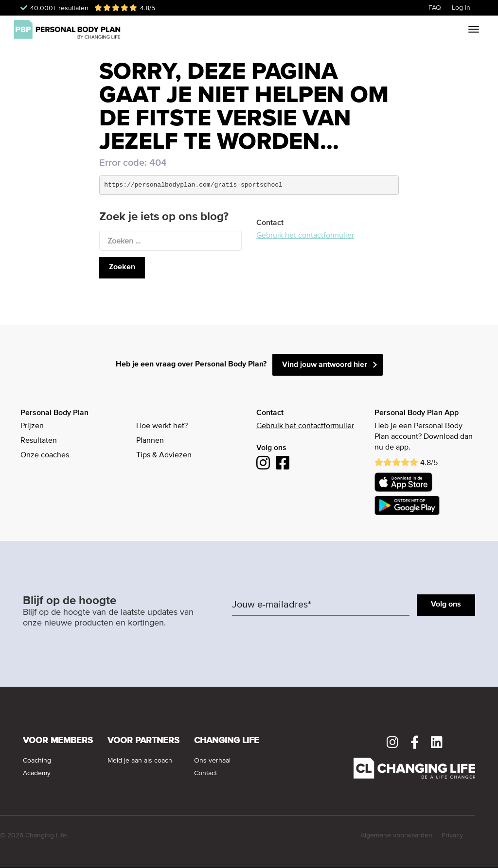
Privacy (452, 835)
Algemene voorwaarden (396, 835)
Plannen (150, 441)
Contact (205, 773)
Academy (37, 773)
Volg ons (446, 605)
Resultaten (39, 441)
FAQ (435, 8)
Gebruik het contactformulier (305, 236)
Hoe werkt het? (162, 426)
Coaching (37, 761)
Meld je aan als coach (140, 761)
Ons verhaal (212, 761)
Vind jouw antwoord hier (325, 365)
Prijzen (32, 426)
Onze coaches (45, 455)
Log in (461, 8)
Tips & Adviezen (164, 455)
